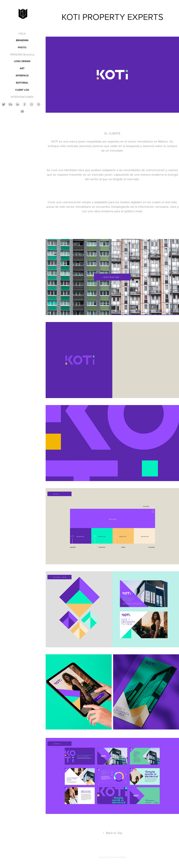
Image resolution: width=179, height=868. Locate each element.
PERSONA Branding (22, 54)
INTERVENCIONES (22, 97)
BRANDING (22, 40)
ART (22, 68)
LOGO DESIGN (22, 61)
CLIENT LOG (22, 90)
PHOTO (22, 47)
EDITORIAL (22, 83)
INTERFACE (22, 76)
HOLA (22, 33)
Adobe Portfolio (118, 857)
